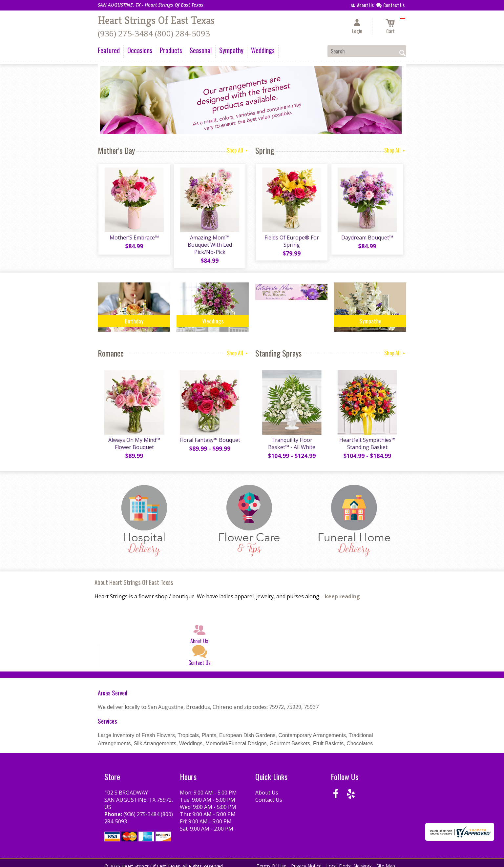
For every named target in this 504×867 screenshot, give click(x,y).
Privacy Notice (306, 860)
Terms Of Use (272, 860)
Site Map (386, 860)
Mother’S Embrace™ (134, 238)
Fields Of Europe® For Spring (291, 242)
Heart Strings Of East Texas (156, 20)
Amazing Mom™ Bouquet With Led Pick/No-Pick (210, 242)
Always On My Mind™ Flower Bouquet (134, 438)
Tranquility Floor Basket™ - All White (291, 438)
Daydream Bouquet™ (367, 238)
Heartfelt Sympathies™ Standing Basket (367, 438)
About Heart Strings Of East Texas (134, 577)
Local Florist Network (349, 860)
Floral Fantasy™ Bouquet (210, 434)
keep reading (342, 591)
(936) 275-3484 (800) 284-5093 (154, 33)
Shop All (238, 150)
